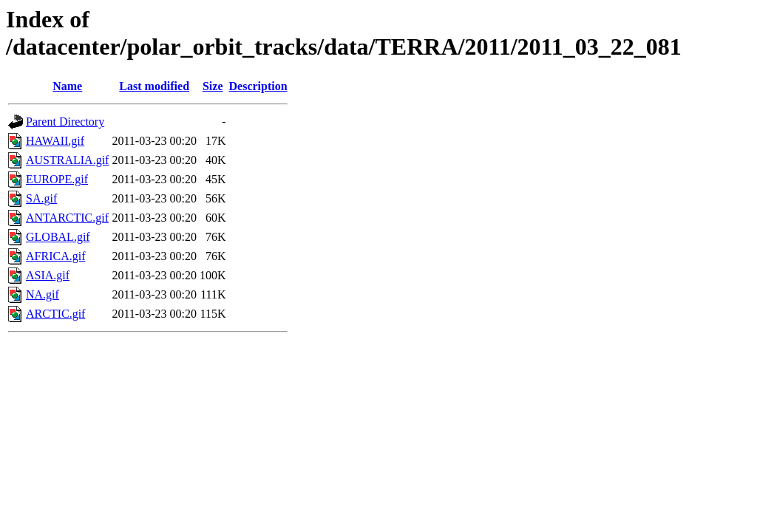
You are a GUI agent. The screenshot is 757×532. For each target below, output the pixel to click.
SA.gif (41, 198)
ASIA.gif (48, 275)
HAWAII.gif (55, 141)
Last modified (154, 86)
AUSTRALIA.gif (67, 160)
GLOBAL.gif (58, 237)
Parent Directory (65, 122)
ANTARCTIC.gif (67, 218)
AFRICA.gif (55, 256)
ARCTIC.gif (55, 314)
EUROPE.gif (57, 179)
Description (258, 86)
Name (67, 86)
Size (213, 86)
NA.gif (43, 294)
